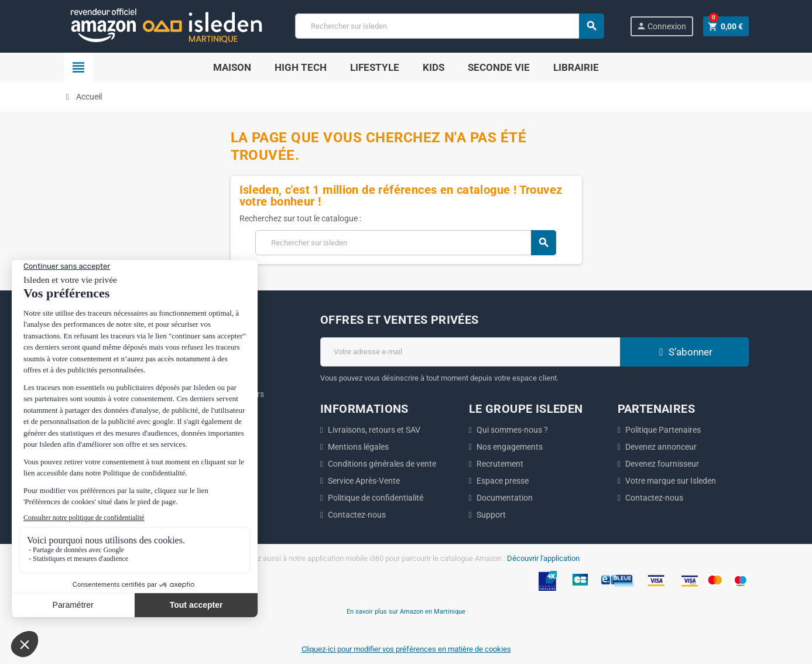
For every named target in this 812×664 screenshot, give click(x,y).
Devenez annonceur (661, 447)
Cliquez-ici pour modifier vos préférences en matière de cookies (406, 649)
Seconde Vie (499, 67)
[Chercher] (449, 26)
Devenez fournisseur (662, 464)
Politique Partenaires (663, 430)
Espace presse (503, 481)
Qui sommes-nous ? (512, 430)
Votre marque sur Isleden (671, 481)
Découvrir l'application (543, 558)
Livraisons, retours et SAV (374, 430)
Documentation (505, 498)
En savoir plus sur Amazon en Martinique (406, 611)
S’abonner (684, 352)
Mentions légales (358, 447)
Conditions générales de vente (382, 464)
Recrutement (500, 464)
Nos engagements (510, 447)
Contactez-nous (357, 515)
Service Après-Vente (364, 481)
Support (491, 515)
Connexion (661, 26)
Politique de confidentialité (376, 498)
